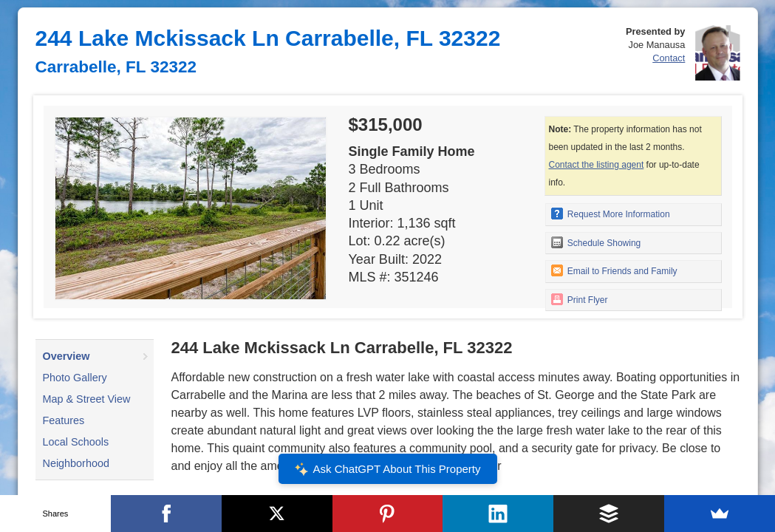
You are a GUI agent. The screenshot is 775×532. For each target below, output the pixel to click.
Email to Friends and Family (614, 270)
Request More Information (611, 214)
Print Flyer (580, 299)
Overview (66, 356)
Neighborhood (76, 463)
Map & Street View (87, 399)
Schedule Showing (596, 242)
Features (64, 420)
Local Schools (76, 442)
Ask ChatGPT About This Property (387, 469)
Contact (669, 58)
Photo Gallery (75, 378)
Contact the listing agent (597, 165)
